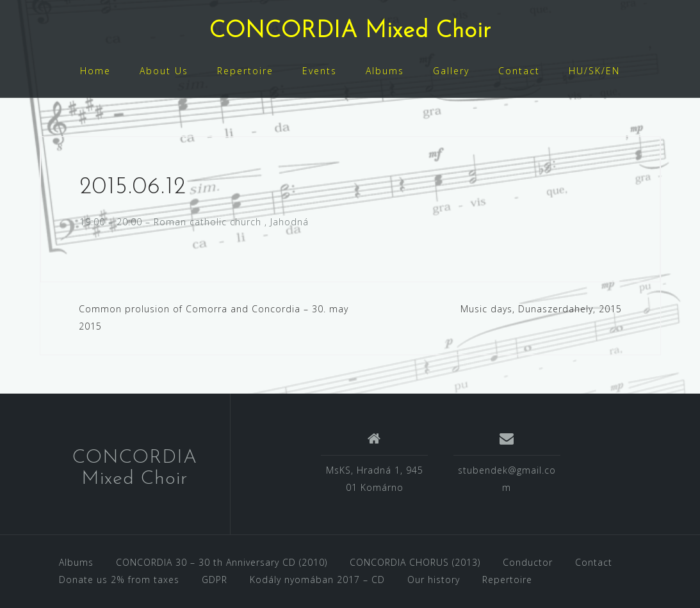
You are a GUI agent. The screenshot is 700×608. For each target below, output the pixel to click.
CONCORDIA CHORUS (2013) (415, 562)
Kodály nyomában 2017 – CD (317, 580)
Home (95, 71)
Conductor (528, 562)
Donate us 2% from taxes (119, 580)
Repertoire (245, 71)
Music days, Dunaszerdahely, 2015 (541, 309)
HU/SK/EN (594, 71)
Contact (519, 71)
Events (320, 71)
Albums (385, 71)
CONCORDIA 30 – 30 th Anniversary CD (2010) (222, 562)
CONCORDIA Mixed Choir (350, 31)
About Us (164, 71)
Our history (434, 580)
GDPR (215, 580)
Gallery (451, 71)
